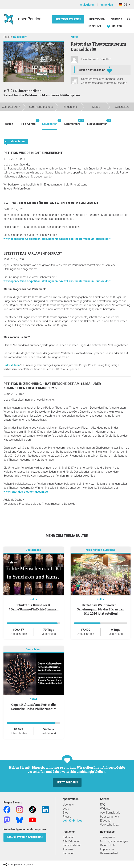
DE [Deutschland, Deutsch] (123, 5)
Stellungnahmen (97, 122)
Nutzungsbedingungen (114, 841)
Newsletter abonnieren (25, 837)
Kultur (74, 37)
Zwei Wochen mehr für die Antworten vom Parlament (51, 203)
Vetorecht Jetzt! (110, 825)
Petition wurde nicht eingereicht (33, 153)
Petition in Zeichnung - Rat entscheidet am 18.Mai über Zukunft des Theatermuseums (52, 386)
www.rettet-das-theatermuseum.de (26, 492)
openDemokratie (110, 813)
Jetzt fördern (67, 782)
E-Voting (105, 821)
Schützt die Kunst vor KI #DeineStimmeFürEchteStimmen (34, 607)
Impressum (107, 849)
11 (109, 70)
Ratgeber (68, 837)
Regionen (68, 853)
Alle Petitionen (72, 841)
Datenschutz (108, 845)
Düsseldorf (20, 37)
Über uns (68, 805)
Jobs (66, 809)
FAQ (103, 805)
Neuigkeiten (50, 122)
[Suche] (129, 19)
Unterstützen (12, 365)
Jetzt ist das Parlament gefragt (33, 253)
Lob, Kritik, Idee (73, 821)
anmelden (107, 5)
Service (117, 19)
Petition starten (68, 19)
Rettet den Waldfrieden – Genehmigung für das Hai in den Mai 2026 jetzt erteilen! (100, 609)
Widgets (105, 809)
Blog (66, 813)
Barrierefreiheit (109, 853)
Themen (68, 849)
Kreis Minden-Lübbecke (100, 550)
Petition (8, 124)
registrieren (87, 5)
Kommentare (72, 122)
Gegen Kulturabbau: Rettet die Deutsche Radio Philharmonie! (34, 707)
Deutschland (33, 550)
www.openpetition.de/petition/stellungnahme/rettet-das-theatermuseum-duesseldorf (57, 239)
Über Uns (94, 26)
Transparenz (108, 837)
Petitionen (98, 19)
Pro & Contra (28, 122)
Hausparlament (110, 817)
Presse (67, 817)
